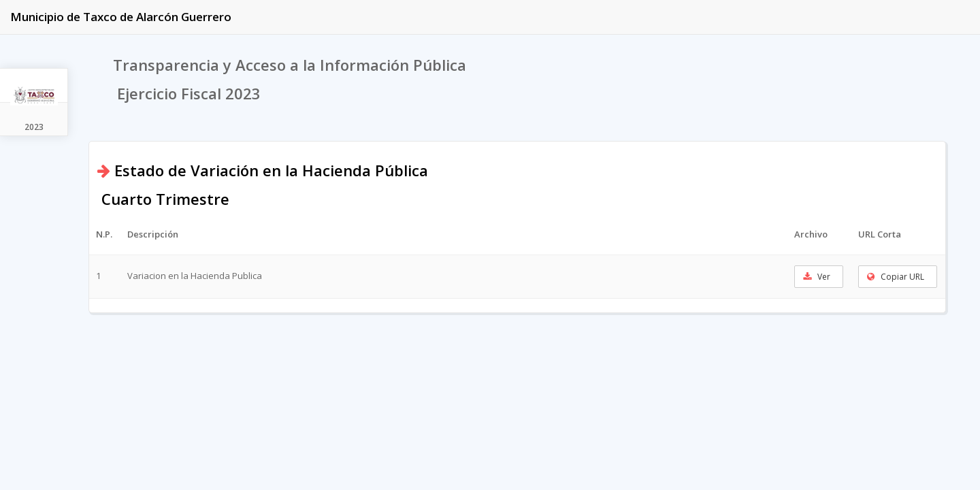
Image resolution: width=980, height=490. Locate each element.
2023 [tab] (34, 127)
